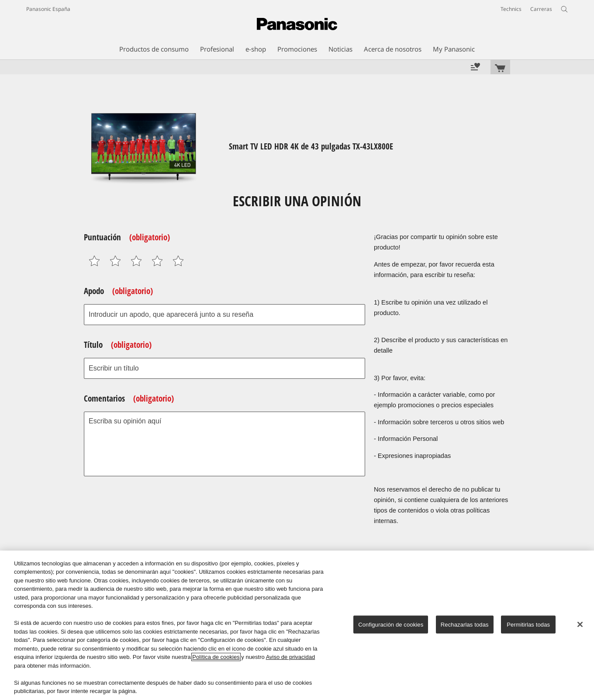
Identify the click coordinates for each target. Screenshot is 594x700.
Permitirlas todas (528, 625)
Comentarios (129, 399)
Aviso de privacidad (291, 657)
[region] (297, 625)
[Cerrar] (580, 624)
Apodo (118, 291)
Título (118, 345)
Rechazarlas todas (465, 625)
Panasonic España (48, 9)
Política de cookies (216, 657)
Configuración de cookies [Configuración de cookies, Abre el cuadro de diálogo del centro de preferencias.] (391, 625)
